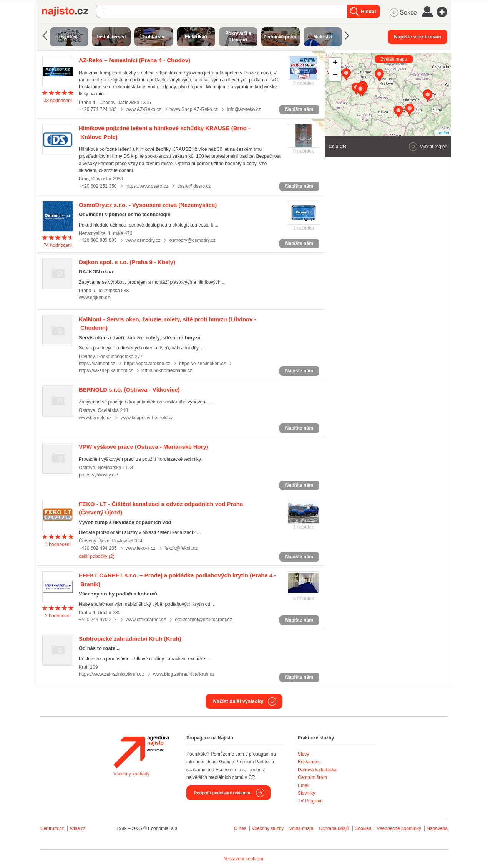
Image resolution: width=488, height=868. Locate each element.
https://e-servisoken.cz (202, 364)
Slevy (303, 754)
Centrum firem (312, 777)
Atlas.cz (78, 828)
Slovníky (306, 793)
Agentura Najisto (141, 752)
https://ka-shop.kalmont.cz (106, 370)
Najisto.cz (69, 12)
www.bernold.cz (95, 418)
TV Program (310, 801)
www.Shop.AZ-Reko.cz (194, 109)
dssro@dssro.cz (194, 186)
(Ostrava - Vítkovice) (129, 389)
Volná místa (301, 828)
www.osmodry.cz (143, 240)
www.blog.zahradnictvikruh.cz (184, 674)
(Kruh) (130, 639)
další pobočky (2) (97, 556)
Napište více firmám (417, 37)
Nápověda (437, 828)
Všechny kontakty (131, 774)
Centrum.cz (52, 828)
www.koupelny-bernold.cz (147, 418)
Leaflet (443, 133)
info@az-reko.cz (244, 109)
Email (304, 785)
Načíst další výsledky (238, 701)
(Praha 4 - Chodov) (134, 60)
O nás (240, 828)
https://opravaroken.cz (147, 364)
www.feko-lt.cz (141, 548)
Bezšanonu (309, 762)
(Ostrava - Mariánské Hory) (144, 447)
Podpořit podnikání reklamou (223, 793)
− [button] (335, 75)
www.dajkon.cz (94, 298)
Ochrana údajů (334, 828)
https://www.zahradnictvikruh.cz (111, 674)
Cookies (363, 828)
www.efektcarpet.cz (146, 620)
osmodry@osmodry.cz (193, 240)
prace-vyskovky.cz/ (98, 475)
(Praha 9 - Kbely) (127, 262)
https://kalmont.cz (97, 364)
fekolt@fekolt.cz (181, 548)
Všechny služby (268, 828)
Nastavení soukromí (244, 859)
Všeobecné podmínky (399, 828)
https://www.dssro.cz (147, 186)
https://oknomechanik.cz (167, 370)
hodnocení (58, 101)
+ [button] (335, 63)
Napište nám (299, 109)
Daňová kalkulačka (317, 770)
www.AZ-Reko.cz (144, 109)
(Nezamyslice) (148, 205)
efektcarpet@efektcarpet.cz (203, 620)
